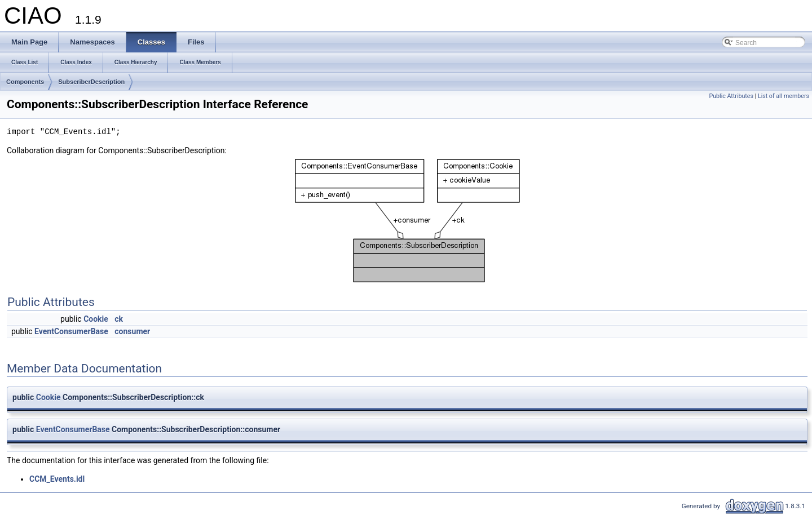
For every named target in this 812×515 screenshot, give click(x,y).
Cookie (96, 319)
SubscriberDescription (91, 82)
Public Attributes (731, 96)
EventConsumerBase (71, 331)
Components (25, 82)
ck (119, 319)
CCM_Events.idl (57, 479)
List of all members (784, 96)
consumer (132, 331)
